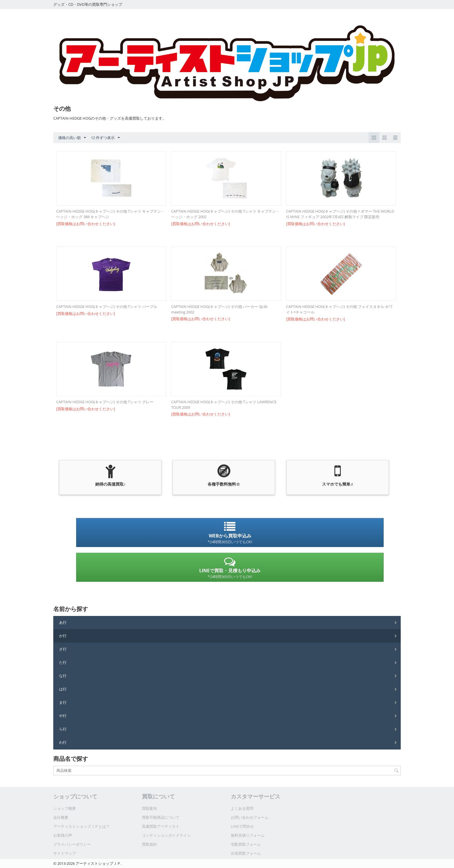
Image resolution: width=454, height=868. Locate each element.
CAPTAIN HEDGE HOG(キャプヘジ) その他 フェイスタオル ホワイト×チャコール (339, 309)
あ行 (63, 622)
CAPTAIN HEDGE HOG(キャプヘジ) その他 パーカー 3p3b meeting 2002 (219, 309)
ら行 (63, 729)
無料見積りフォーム (248, 835)
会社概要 (61, 817)
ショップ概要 (65, 808)
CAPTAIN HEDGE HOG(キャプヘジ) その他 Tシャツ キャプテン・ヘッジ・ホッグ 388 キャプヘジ (110, 214)
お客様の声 (63, 835)
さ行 (63, 649)
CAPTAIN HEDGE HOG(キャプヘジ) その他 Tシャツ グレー (105, 402)
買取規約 (149, 844)
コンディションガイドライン (166, 835)
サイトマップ (65, 853)
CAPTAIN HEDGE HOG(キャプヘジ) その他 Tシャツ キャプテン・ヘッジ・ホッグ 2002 (225, 214)
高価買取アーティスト (161, 826)
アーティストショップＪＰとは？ (82, 826)
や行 (63, 716)
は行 (63, 689)
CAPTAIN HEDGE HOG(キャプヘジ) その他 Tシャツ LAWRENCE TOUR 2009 (224, 405)
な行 (63, 676)
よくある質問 (242, 808)
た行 (63, 662)
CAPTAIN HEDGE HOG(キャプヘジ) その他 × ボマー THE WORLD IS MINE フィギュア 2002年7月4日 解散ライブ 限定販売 (340, 214)
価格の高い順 (72, 138)
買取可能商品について (161, 817)
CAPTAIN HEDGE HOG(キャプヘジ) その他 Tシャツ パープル (107, 307)
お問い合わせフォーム (250, 817)
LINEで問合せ (242, 826)
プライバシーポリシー (72, 844)
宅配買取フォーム (246, 844)
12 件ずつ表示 (105, 138)
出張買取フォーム (246, 853)
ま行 (63, 702)
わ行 (63, 742)
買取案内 (149, 808)
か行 (63, 636)
